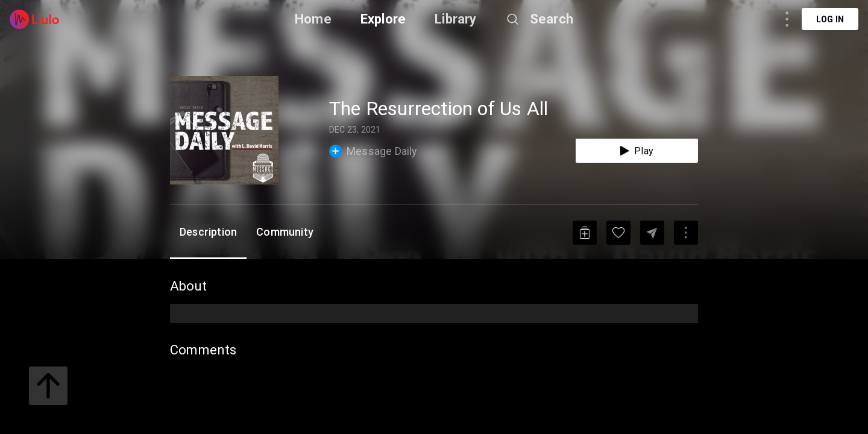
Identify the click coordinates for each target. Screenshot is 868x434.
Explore (383, 19)
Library (455, 19)
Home (313, 19)
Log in (830, 19)
